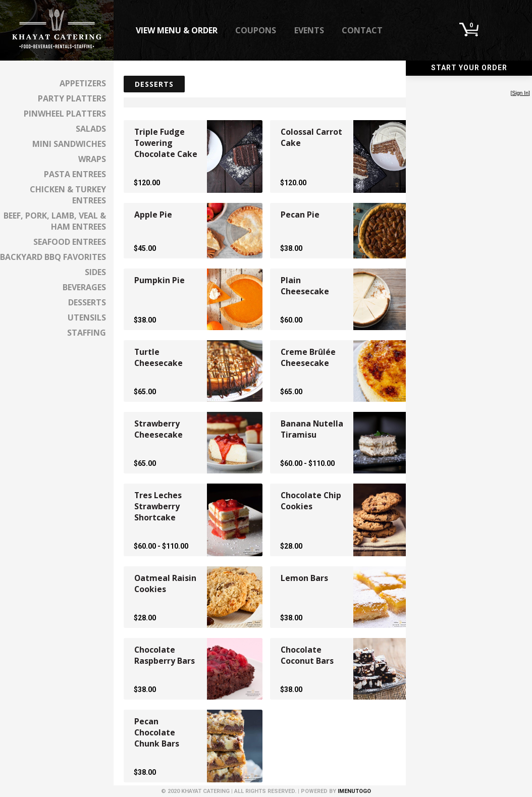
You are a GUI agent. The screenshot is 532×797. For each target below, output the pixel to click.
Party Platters (72, 98)
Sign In (520, 93)
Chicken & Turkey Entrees (68, 195)
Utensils (87, 317)
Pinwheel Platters (65, 114)
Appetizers (83, 83)
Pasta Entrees (75, 174)
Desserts (87, 302)
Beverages (84, 287)
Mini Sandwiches (69, 144)
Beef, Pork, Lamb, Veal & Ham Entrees (55, 221)
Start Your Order (469, 68)
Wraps (92, 159)
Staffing (87, 333)
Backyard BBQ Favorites (53, 257)
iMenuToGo (354, 791)
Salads (91, 129)
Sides (95, 272)
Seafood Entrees (70, 242)
